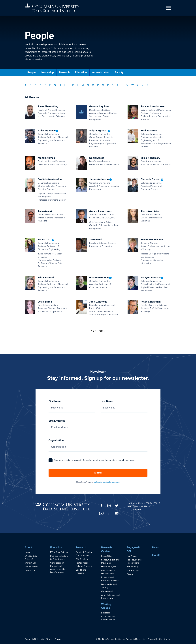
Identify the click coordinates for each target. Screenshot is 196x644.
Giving (130, 574)
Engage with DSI (134, 549)
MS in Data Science (59, 552)
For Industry (133, 567)
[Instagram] (109, 506)
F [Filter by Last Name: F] (50, 85)
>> (104, 331)
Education (81, 72)
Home (28, 552)
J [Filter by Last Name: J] (68, 85)
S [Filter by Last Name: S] (113, 85)
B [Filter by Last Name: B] (31, 85)
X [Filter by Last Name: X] (138, 85)
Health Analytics (109, 567)
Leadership (47, 72)
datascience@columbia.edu (107, 482)
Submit (98, 473)
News (155, 547)
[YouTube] (101, 513)
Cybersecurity (108, 591)
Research (64, 72)
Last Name (124, 405)
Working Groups (106, 606)
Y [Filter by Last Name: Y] (143, 85)
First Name (72, 405)
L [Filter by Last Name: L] (78, 85)
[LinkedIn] (109, 513)
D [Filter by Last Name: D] (40, 85)
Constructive (165, 639)
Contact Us (30, 571)
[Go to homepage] (52, 8)
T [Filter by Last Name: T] (117, 85)
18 (101, 331)
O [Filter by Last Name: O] (93, 85)
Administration (101, 72)
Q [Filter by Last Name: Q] (103, 85)
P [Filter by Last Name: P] (98, 85)
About (28, 547)
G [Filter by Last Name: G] (55, 85)
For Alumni (132, 556)
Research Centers (106, 549)
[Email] (117, 513)
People (31, 72)
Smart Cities (107, 556)
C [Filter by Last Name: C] (35, 85)
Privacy (58, 639)
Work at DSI (30, 563)
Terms (49, 639)
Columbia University (34, 639)
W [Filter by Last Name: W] (133, 85)
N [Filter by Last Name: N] (88, 85)
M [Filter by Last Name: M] (83, 85)
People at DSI (31, 567)
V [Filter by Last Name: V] (127, 85)
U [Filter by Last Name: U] (122, 85)
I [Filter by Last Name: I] (64, 85)
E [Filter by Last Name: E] (45, 85)
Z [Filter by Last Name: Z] (147, 85)
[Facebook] (101, 506)
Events (156, 555)
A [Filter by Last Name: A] (26, 85)
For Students (133, 571)
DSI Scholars (82, 559)
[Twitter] (117, 506)
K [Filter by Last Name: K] (73, 85)
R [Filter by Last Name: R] (108, 85)
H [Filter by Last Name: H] (60, 85)
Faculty (119, 72)
